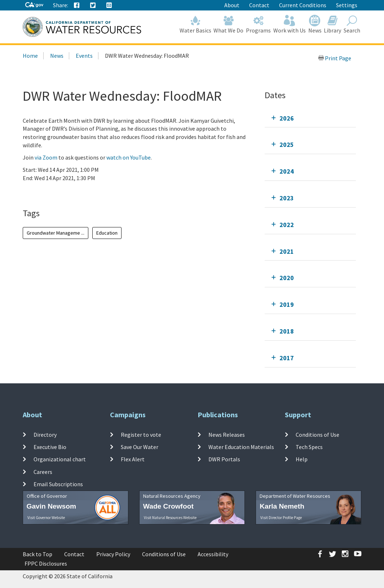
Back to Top (37, 554)
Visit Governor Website (46, 518)
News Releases (227, 435)
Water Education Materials (241, 447)
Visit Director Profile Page (281, 518)
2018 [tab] (287, 331)
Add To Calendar (51, 192)
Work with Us (290, 24)
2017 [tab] (287, 358)
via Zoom (46, 157)
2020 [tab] (287, 278)
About (232, 5)
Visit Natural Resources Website (170, 518)
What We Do (229, 24)
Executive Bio (50, 447)
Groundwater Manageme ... (56, 233)
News (315, 24)
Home (30, 56)
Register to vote (141, 435)
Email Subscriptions (58, 484)
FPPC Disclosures (46, 563)
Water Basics (195, 24)
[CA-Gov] (34, 5)
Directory (45, 435)
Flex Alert (133, 459)
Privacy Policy (113, 554)
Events (84, 56)
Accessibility (213, 554)
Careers (43, 471)
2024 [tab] (287, 171)
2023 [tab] (287, 198)
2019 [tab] (287, 304)
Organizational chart (60, 459)
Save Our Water (140, 447)
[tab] (310, 118)
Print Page (335, 58)
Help (302, 459)
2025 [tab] (287, 145)
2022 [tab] (287, 225)
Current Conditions (303, 5)
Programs (259, 24)
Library (333, 24)
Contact (259, 5)
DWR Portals (224, 459)
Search (352, 24)
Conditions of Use (317, 435)
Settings (347, 5)
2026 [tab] (287, 118)
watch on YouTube (129, 157)
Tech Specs (309, 447)
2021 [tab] (287, 251)
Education (107, 233)
